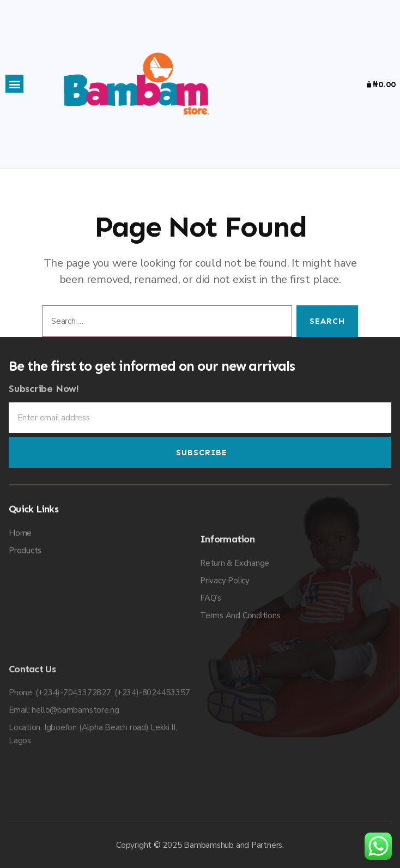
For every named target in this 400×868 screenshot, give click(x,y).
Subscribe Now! (44, 402)
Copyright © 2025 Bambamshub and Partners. (200, 845)
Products (25, 656)
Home (20, 638)
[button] (14, 84)
